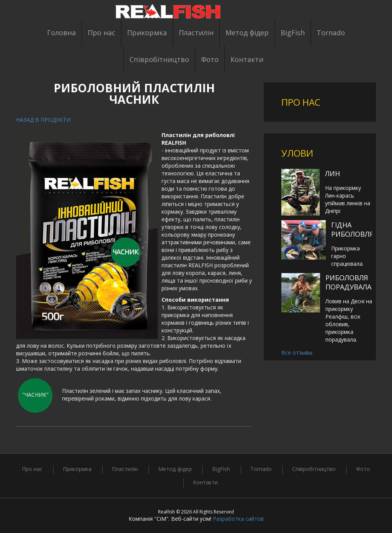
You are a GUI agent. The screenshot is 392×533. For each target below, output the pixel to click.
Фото (210, 59)
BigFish (293, 33)
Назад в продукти (43, 120)
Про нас (101, 33)
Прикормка (147, 33)
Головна (61, 33)
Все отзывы (297, 352)
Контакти (247, 59)
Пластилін (196, 33)
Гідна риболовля (352, 229)
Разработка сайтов (238, 519)
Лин (332, 173)
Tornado (331, 33)
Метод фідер (247, 33)
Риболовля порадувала (348, 282)
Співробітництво (159, 59)
